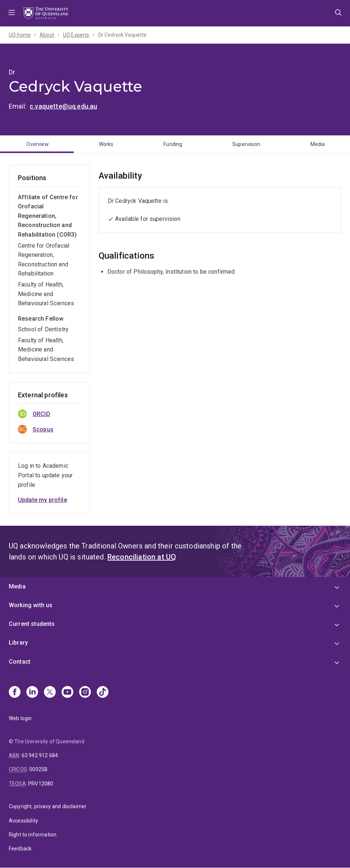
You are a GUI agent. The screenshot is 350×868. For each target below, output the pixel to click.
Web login (20, 718)
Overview (37, 144)
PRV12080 (41, 784)
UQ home (20, 35)
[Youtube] (67, 693)
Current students (32, 624)
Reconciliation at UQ (142, 557)
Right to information (33, 835)
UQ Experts (76, 35)
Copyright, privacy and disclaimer (48, 806)
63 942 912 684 (40, 755)
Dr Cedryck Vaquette (123, 35)
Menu (12, 13)
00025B (38, 769)
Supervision (246, 144)
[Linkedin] (32, 693)
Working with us (31, 605)
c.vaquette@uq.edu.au (63, 106)
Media (17, 586)
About (47, 35)
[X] (50, 693)
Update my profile (43, 500)
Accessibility (23, 821)
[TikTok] (103, 693)
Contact (20, 662)
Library (18, 643)
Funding (173, 144)
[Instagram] (85, 693)
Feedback (20, 849)
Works (106, 144)
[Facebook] (15, 693)
